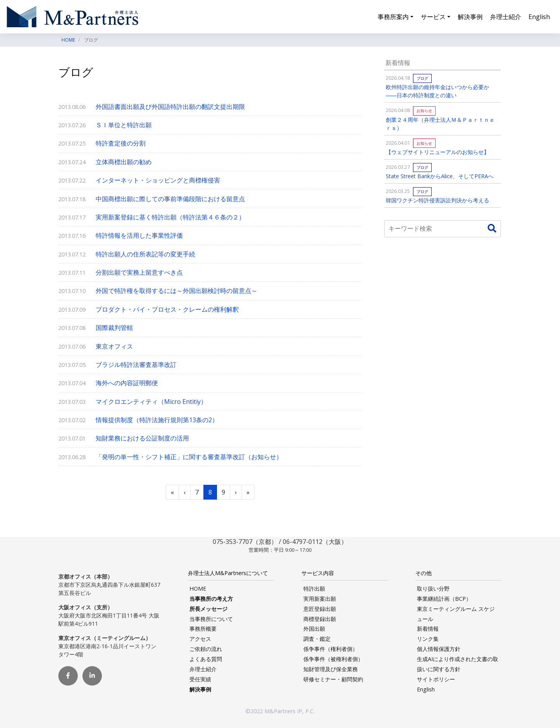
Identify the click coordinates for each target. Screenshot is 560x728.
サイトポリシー (436, 679)
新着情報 (428, 629)
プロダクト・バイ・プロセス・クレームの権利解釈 (167, 309)
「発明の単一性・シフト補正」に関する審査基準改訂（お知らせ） (189, 457)
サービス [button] (433, 17)
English (539, 17)
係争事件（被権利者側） (333, 659)
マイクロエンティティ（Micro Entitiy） (151, 402)
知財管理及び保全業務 (331, 669)
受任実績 (200, 679)
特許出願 (314, 589)
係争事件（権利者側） (331, 649)
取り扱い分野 (433, 589)
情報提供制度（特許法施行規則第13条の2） (157, 420)
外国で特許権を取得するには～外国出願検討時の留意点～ (177, 291)
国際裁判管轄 (114, 328)
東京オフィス (114, 346)
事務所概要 (203, 629)
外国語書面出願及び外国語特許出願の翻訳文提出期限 (170, 107)
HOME (198, 589)
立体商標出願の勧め (124, 162)
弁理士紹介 (506, 17)
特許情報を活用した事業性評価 (139, 235)
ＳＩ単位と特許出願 (124, 125)
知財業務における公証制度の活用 (142, 438)
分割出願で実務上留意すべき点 (139, 272)
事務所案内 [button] (393, 17)
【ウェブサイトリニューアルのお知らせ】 (437, 152)
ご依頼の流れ (206, 649)
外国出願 (314, 629)
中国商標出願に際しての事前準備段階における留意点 (170, 199)
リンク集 (428, 639)
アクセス (200, 639)
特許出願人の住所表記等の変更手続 (145, 254)
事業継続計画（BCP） (444, 599)
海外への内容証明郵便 (127, 383)
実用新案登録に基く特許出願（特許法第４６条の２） (170, 217)
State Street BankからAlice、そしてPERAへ (440, 176)
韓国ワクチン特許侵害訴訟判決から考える (437, 200)
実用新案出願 (320, 599)
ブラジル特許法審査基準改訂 (136, 365)
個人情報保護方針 (439, 649)
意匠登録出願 (320, 609)
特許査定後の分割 (121, 143)
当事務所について (211, 619)
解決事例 (470, 17)
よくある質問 (206, 659)
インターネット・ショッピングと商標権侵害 (158, 180)
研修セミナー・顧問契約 (333, 679)
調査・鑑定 (317, 639)
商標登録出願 (320, 619)
